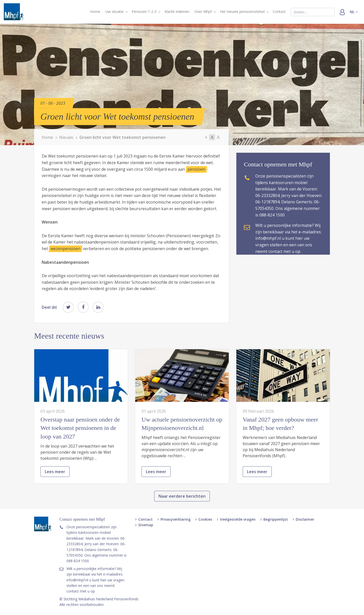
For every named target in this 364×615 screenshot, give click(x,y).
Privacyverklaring (176, 519)
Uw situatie (115, 12)
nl (354, 12)
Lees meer (55, 495)
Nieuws (66, 137)
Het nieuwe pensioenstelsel (242, 12)
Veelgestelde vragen (238, 519)
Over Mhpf (203, 12)
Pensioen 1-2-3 (144, 12)
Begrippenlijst (276, 519)
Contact (279, 12)
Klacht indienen (177, 12)
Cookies (205, 519)
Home (95, 12)
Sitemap (146, 525)
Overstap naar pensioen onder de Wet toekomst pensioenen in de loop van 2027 (80, 451)
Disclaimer (305, 519)
